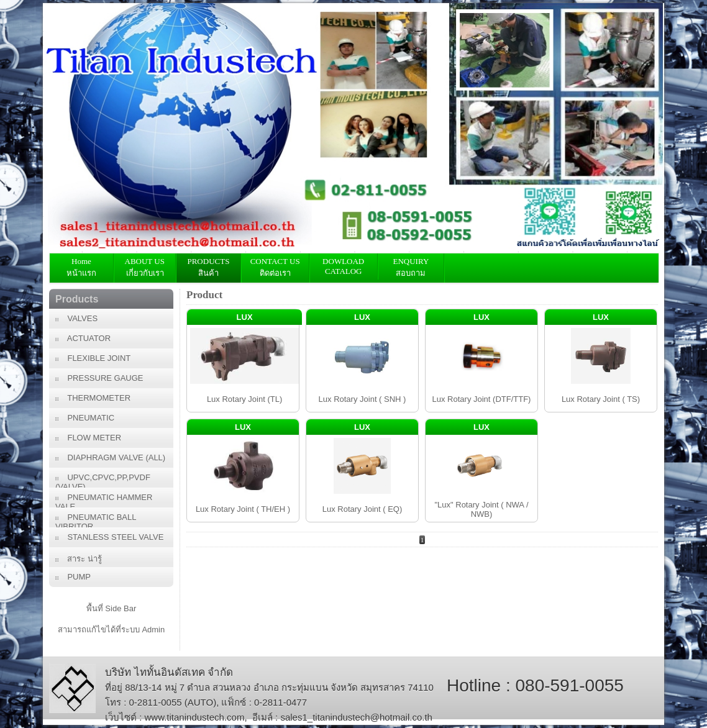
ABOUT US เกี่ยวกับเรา (145, 267)
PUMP (73, 577)
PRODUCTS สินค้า (208, 267)
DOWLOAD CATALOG (344, 266)
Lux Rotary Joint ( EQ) (363, 509)
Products (77, 299)
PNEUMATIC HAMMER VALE (104, 500)
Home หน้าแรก (81, 267)
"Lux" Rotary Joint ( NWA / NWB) (481, 509)
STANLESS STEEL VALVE (109, 537)
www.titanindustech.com (195, 717)
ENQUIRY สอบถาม (411, 267)
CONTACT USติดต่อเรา (275, 267)
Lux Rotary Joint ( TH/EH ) (243, 509)
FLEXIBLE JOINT (93, 358)
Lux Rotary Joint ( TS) (601, 399)
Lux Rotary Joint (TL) (244, 399)
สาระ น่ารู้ (79, 559)
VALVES (76, 318)
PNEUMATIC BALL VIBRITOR (96, 520)
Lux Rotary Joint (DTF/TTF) (482, 399)
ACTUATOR (83, 338)
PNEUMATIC (85, 418)
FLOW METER (88, 438)
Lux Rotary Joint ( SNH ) (363, 399)
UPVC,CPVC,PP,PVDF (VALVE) (103, 480)
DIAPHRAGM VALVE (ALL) (110, 457)
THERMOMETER (93, 398)
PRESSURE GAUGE (99, 378)
